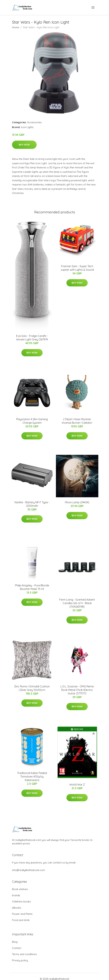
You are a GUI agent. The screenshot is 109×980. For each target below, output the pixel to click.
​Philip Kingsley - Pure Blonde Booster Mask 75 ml (32, 587)
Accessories (34, 122)
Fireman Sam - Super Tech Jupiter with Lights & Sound (77, 268)
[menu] (93, 8)
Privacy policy (20, 960)
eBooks (17, 908)
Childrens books (21, 901)
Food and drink (21, 920)
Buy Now (24, 145)
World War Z (77, 785)
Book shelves (20, 889)
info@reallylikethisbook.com (28, 870)
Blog (15, 942)
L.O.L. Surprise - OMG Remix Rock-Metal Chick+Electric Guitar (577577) (77, 690)
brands (16, 895)
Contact (17, 948)
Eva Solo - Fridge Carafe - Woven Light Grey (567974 (32, 338)
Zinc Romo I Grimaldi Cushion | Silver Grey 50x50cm (32, 688)
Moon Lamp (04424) (77, 502)
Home (16, 27)
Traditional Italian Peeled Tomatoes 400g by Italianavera (32, 777)
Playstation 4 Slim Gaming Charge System (32, 421)
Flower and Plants (22, 914)
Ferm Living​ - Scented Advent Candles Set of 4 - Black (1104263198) (77, 603)
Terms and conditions (24, 954)
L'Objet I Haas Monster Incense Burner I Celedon (77, 421)
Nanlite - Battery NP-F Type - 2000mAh (32, 504)
